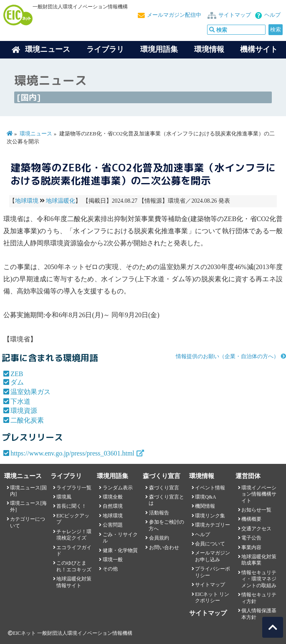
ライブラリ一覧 (74, 488)
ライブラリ (105, 49)
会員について (210, 544)
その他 (110, 569)
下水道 (20, 401)
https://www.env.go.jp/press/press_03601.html (72, 453)
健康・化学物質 (120, 550)
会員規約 (159, 538)
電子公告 (251, 538)
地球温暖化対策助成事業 (259, 560)
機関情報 (205, 506)
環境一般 (113, 560)
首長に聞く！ (71, 506)
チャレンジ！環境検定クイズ (74, 535)
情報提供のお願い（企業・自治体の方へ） (227, 356)
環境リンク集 (210, 516)
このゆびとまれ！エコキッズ (74, 566)
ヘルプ (272, 15)
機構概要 (251, 519)
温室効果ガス (30, 392)
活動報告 (159, 513)
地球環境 (27, 201)
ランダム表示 (118, 488)
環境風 (64, 497)
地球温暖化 (61, 201)
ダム (17, 382)
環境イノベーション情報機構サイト (259, 494)
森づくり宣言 (164, 488)
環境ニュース (36, 134)
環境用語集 (159, 49)
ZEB (17, 374)
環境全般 (113, 497)
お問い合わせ (164, 547)
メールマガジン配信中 (174, 15)
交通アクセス (256, 529)
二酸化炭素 (27, 420)
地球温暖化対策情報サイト (74, 582)
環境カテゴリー (213, 525)
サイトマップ (235, 15)
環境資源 (24, 411)
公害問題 (113, 525)
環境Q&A (205, 497)
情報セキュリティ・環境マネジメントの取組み (259, 579)
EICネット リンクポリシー (212, 597)
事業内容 (251, 547)
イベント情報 (210, 488)
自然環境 (113, 506)
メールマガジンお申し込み (213, 556)
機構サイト (259, 49)
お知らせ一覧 (256, 510)
